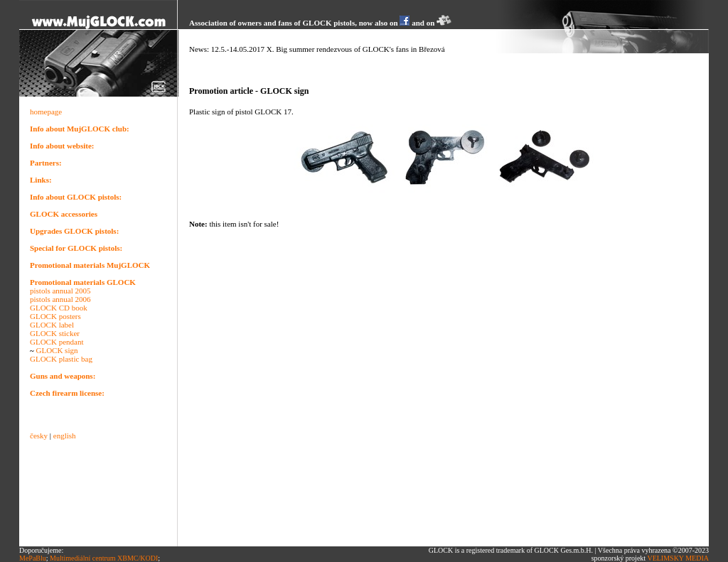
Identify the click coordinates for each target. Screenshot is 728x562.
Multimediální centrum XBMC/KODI (104, 558)
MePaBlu (33, 558)
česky (39, 436)
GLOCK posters (55, 316)
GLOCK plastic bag (61, 359)
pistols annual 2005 (60, 291)
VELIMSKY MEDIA (678, 558)
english (65, 436)
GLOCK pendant (57, 342)
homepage (46, 112)
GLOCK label (52, 325)
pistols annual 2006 (60, 299)
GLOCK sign (57, 350)
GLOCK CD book (59, 308)
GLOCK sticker (55, 333)
